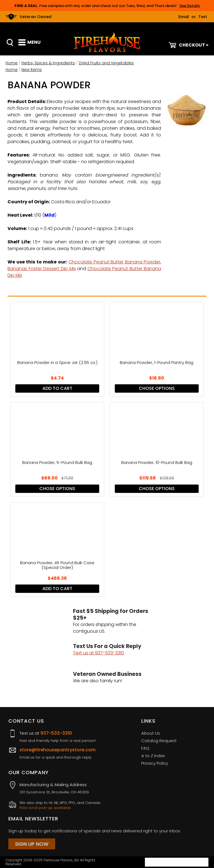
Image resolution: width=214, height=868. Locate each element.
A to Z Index (153, 756)
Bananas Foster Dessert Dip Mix (42, 269)
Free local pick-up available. (45, 808)
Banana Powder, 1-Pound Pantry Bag (157, 363)
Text (203, 17)
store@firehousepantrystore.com (58, 750)
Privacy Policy (155, 763)
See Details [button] (190, 6)
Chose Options (157, 388)
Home (12, 63)
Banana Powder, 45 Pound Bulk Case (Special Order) (57, 565)
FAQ (145, 748)
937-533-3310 (56, 733)
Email (184, 17)
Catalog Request (159, 741)
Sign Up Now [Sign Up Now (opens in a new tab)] (32, 844)
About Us (151, 733)
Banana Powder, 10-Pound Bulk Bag (157, 463)
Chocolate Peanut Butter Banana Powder (114, 262)
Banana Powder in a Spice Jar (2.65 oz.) (57, 363)
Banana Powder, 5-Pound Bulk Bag (57, 463)
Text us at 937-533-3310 (99, 653)
